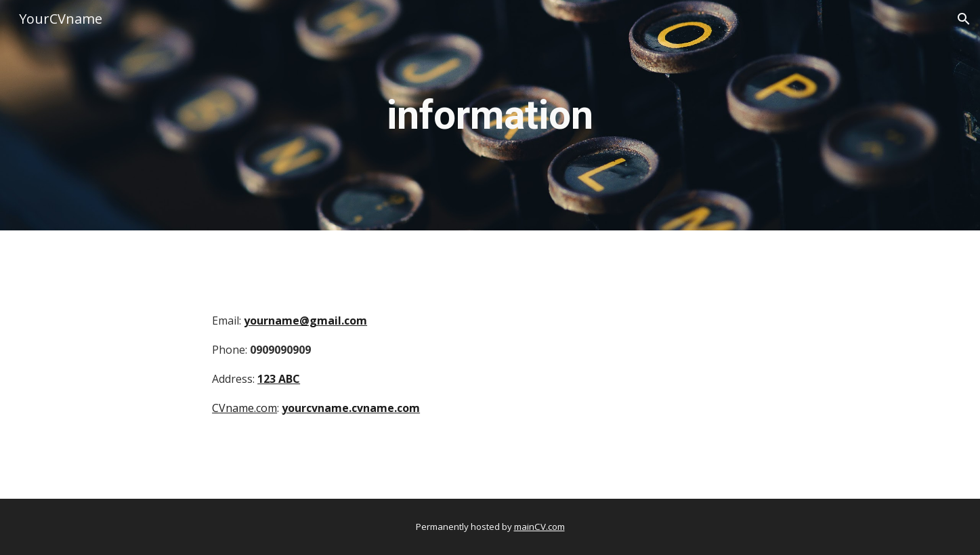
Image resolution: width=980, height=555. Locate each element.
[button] (964, 19)
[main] (490, 115)
